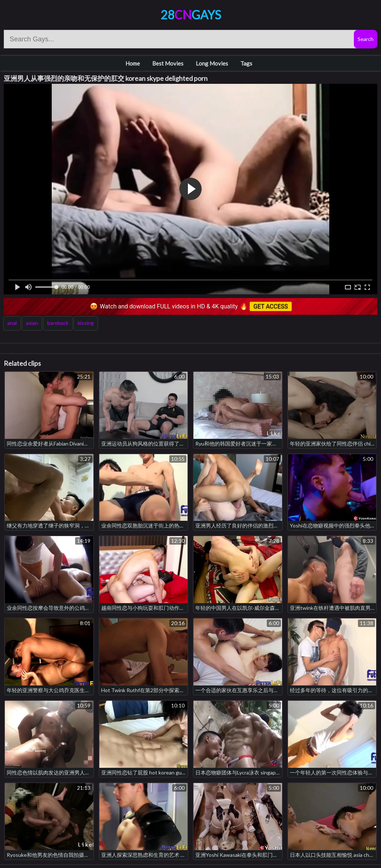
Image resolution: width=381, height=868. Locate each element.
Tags (246, 63)
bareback (58, 323)
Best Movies (168, 63)
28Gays (191, 15)
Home (133, 63)
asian (32, 323)
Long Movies (212, 63)
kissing (86, 323)
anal (12, 323)
